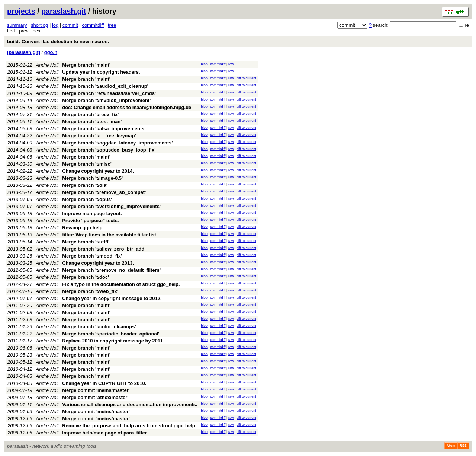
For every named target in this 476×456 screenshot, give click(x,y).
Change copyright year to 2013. (98, 263)
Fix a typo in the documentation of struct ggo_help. (121, 284)
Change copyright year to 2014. (98, 171)
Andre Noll (47, 65)
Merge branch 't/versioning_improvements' (111, 206)
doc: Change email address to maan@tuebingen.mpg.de (127, 107)
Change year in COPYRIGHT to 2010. (104, 383)
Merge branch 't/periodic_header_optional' (111, 334)
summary (17, 25)
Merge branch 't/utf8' (86, 242)
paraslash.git (64, 11)
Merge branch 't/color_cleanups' (99, 327)
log (55, 25)
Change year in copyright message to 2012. (112, 298)
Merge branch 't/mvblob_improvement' (106, 100)
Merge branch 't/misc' (87, 164)
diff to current (246, 78)
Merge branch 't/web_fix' (90, 291)
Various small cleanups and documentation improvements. (130, 404)
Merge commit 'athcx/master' (95, 397)
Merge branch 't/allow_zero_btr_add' (104, 249)
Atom (451, 446)
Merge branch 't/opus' (87, 199)
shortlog (39, 25)
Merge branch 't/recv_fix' (90, 114)
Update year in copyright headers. (101, 72)
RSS (463, 446)
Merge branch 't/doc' (86, 277)
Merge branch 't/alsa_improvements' (104, 129)
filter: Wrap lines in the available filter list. (110, 235)
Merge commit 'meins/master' (96, 390)
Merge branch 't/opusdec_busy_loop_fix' (109, 150)
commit (70, 25)
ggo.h (51, 52)
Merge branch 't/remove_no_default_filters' (111, 270)
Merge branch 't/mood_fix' (92, 256)
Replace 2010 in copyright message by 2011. (113, 341)
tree (112, 25)
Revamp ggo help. (83, 228)
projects (21, 11)
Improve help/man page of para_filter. (105, 433)
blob (204, 64)
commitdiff (93, 25)
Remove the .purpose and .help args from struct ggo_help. (129, 426)
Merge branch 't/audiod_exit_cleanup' (105, 86)
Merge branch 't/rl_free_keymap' (99, 136)
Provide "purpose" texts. (90, 221)
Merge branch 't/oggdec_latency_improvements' (117, 143)
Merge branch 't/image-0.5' (92, 178)
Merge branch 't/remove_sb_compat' (104, 192)
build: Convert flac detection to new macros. (58, 42)
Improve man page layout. (92, 213)
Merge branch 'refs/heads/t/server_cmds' (109, 93)
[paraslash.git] (24, 52)
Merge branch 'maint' (86, 65)
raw (231, 64)
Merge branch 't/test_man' (92, 122)
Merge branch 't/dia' (85, 185)
